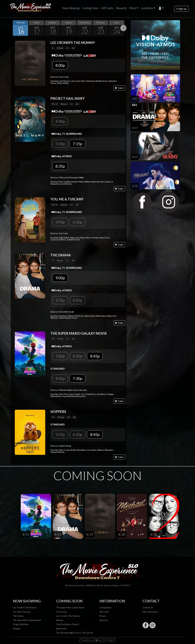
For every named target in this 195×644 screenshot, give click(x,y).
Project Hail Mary (21, 624)
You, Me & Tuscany (22, 612)
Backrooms (61, 629)
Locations (147, 8)
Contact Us (148, 607)
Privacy (103, 616)
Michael (60, 620)
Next (123, 28)
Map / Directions (150, 612)
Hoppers (17, 629)
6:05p (77, 300)
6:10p (77, 222)
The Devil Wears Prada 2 (68, 624)
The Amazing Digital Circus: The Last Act (75, 633)
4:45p (60, 378)
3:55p (60, 434)
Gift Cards (107, 8)
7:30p (77, 378)
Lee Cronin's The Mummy (25, 607)
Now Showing (71, 8)
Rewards (121, 8)
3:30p (60, 144)
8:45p (95, 356)
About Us (104, 620)
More (133, 8)
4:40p (60, 121)
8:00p (60, 65)
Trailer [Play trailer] (119, 88)
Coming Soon (90, 8)
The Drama (18, 616)
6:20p (77, 356)
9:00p (60, 278)
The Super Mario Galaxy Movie (27, 620)
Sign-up (181, 9)
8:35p (60, 166)
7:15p (77, 144)
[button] (161, 8)
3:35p (60, 300)
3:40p (60, 356)
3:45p (60, 222)
